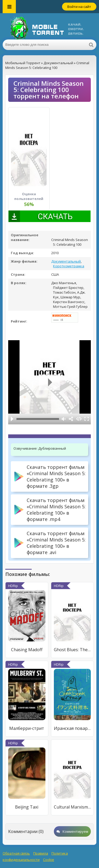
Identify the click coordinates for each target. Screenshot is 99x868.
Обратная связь (16, 853)
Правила (41, 853)
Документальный (66, 261)
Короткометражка (69, 266)
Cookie (49, 860)
